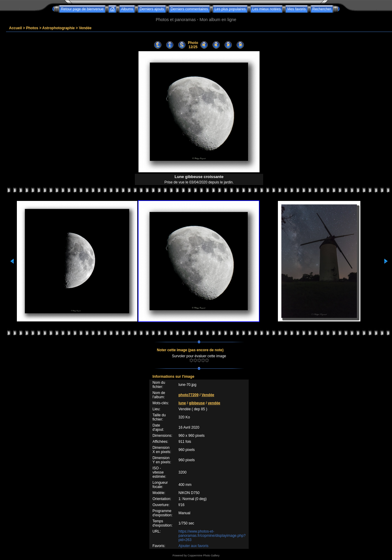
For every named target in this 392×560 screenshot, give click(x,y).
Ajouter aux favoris (193, 546)
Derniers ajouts (152, 9)
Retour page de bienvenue (82, 9)
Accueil (16, 28)
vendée (214, 403)
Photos (32, 28)
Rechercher (322, 9)
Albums (127, 9)
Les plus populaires (230, 9)
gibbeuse (197, 403)
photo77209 (189, 395)
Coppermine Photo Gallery (204, 555)
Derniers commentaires (189, 9)
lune (182, 403)
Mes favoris (296, 9)
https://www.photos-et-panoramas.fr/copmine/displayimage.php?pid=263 (212, 536)
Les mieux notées (266, 9)
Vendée (85, 28)
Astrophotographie (58, 28)
